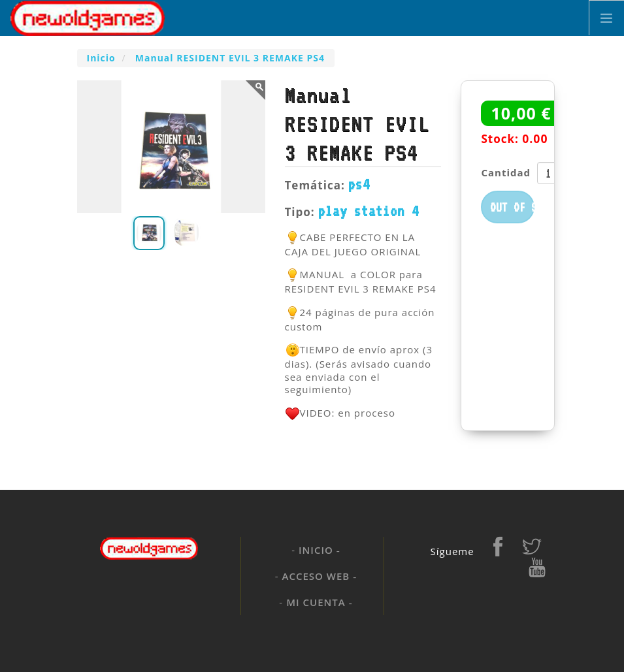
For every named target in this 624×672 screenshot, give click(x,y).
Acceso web (316, 576)
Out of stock (512, 207)
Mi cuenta (316, 602)
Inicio (316, 550)
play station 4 (369, 211)
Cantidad (506, 172)
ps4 (359, 184)
